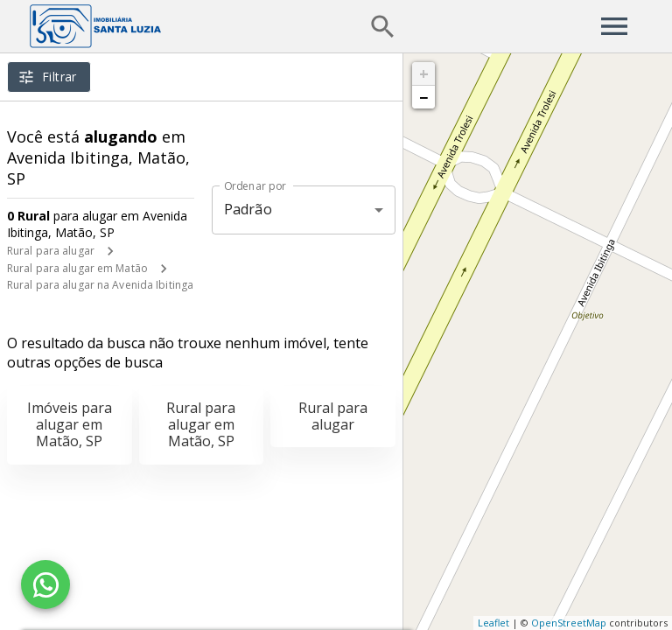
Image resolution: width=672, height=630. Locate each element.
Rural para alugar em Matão (77, 268)
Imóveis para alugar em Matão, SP (70, 424)
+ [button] (424, 73)
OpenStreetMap (569, 623)
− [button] (423, 97)
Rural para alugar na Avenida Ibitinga (100, 285)
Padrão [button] (248, 209)
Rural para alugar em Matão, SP (201, 424)
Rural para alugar (51, 251)
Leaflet (493, 623)
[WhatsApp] (45, 584)
